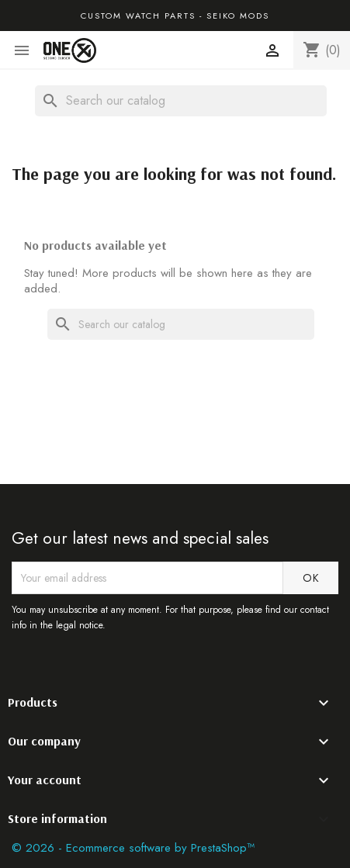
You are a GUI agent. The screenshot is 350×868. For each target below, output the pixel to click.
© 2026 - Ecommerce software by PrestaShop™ (133, 848)
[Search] (181, 101)
